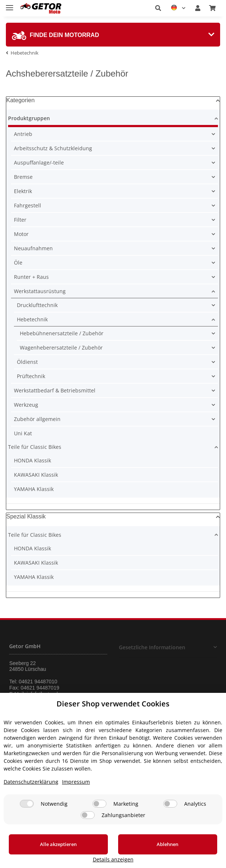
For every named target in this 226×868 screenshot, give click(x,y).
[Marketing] (99, 812)
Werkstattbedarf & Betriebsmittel (55, 390)
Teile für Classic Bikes (35, 447)
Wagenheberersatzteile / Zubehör (61, 348)
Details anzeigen (197, 859)
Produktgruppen (29, 118)
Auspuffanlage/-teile (39, 162)
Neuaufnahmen (33, 248)
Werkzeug (26, 405)
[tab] (113, 35)
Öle (18, 263)
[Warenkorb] (212, 8)
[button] (158, 8)
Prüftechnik (31, 376)
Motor (21, 234)
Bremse (23, 177)
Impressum (76, 791)
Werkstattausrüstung (40, 291)
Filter (20, 220)
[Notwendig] (27, 812)
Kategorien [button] (20, 100)
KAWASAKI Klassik (36, 475)
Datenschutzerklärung (31, 791)
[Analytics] (170, 812)
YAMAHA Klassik (34, 489)
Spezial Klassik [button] (26, 516)
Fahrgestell (28, 205)
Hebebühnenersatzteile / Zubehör (62, 333)
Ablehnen (129, 853)
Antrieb (23, 134)
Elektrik (23, 191)
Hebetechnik (32, 319)
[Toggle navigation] (10, 5)
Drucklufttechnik (37, 305)
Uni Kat (23, 433)
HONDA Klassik (32, 460)
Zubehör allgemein (37, 419)
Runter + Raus (31, 277)
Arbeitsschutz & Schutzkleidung (53, 148)
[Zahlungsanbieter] (88, 824)
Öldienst (27, 362)
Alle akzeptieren (45, 853)
